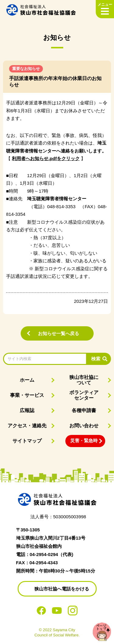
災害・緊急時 (84, 441)
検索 (96, 359)
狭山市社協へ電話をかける (62, 589)
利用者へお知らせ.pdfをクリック (46, 158)
